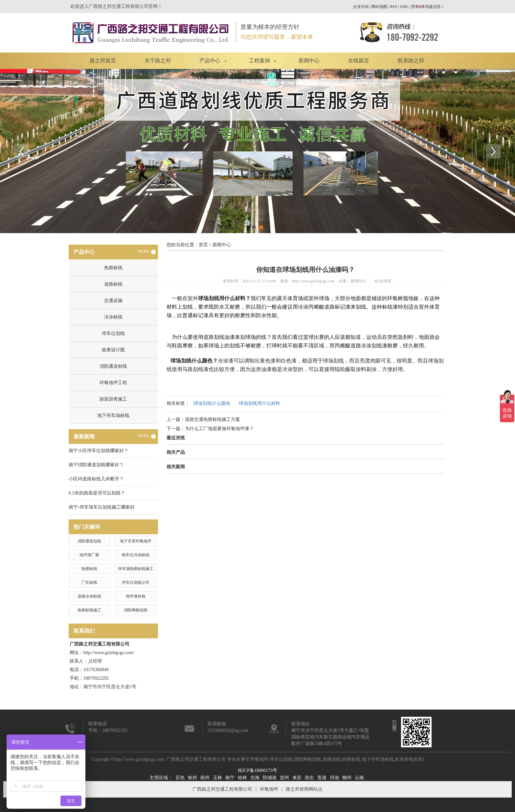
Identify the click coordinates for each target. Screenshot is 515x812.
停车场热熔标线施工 (136, 569)
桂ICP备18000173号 (257, 770)
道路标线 (113, 284)
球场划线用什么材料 (259, 403)
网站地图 (379, 7)
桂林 (242, 778)
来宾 (297, 778)
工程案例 (259, 61)
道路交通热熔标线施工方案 (213, 419)
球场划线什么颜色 (212, 403)
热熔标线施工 (89, 610)
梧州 (205, 778)
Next (494, 151)
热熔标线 (113, 268)
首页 (203, 245)
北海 (255, 778)
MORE (147, 252)
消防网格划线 (136, 610)
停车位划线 (113, 333)
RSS (394, 7)
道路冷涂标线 (89, 596)
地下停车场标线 (113, 416)
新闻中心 (309, 61)
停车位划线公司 (136, 582)
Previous (21, 151)
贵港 (322, 778)
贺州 (284, 778)
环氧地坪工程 (113, 383)
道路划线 (332, 759)
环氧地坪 (259, 759)
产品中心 (210, 61)
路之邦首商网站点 (304, 789)
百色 (180, 778)
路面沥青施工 (113, 399)
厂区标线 (89, 582)
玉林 (217, 778)
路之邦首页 (103, 61)
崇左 (309, 778)
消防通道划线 (89, 541)
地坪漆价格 (136, 596)
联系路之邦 (411, 61)
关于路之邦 (158, 61)
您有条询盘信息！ (428, 7)
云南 (359, 778)
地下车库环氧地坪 (136, 541)
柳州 (347, 778)
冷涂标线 (113, 317)
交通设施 (113, 301)
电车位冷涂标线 (136, 555)
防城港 (270, 778)
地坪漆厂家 (89, 555)
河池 (334, 778)
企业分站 (361, 7)
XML (404, 7)
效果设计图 (113, 350)
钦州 (192, 778)
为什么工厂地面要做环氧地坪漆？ (219, 429)
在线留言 (359, 61)
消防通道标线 (113, 366)
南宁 (230, 778)
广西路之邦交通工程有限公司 (222, 789)
